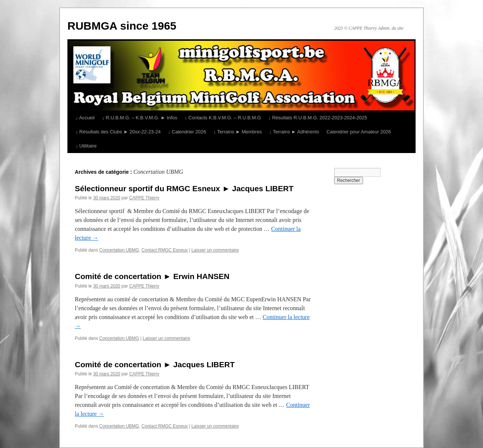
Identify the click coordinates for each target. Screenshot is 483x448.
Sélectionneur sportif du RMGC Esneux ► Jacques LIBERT (184, 188)
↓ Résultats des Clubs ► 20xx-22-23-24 (118, 132)
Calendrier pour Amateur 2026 (359, 132)
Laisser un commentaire (215, 250)
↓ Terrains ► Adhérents (294, 132)
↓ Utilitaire (86, 146)
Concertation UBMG (119, 250)
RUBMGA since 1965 (122, 26)
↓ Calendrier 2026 (187, 132)
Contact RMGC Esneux (165, 250)
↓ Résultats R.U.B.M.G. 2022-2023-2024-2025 (318, 118)
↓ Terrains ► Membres (237, 132)
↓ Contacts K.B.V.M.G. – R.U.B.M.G (223, 118)
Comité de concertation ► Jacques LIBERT (155, 364)
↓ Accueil (85, 118)
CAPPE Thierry (144, 198)
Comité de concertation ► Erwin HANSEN (152, 276)
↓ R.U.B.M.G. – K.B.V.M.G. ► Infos (139, 118)
